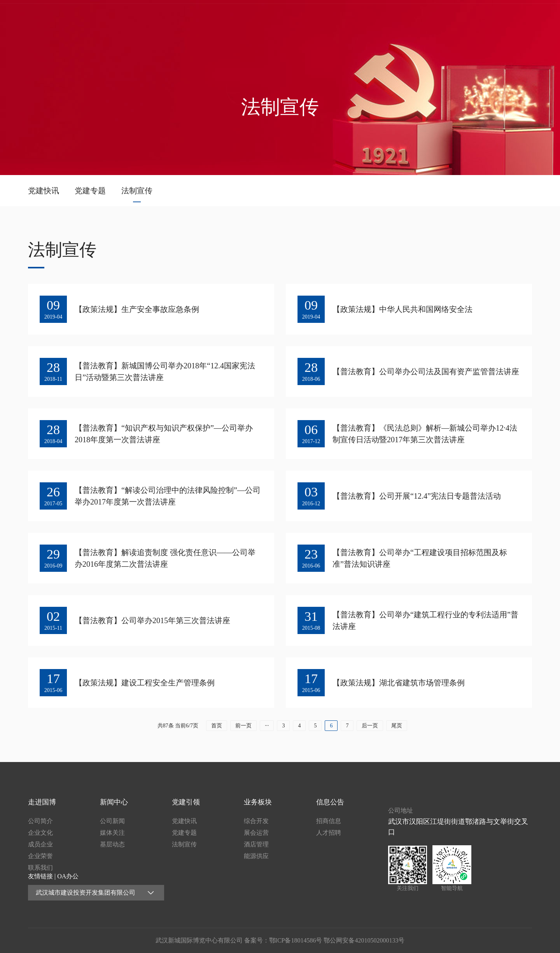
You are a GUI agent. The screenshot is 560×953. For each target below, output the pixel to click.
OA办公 (68, 876)
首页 (255, 18)
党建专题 (90, 191)
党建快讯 (44, 191)
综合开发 (256, 821)
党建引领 (406, 18)
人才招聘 (329, 833)
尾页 (397, 726)
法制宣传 (137, 191)
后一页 (370, 726)
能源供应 (256, 856)
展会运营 (256, 833)
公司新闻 (112, 821)
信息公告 (507, 18)
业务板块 (457, 18)
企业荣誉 (40, 856)
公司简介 (40, 821)
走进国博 (305, 18)
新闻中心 (355, 18)
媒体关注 (112, 833)
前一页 (243, 726)
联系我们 (40, 868)
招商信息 (329, 821)
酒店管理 (256, 844)
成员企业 (40, 844)
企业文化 (40, 833)
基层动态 (112, 844)
